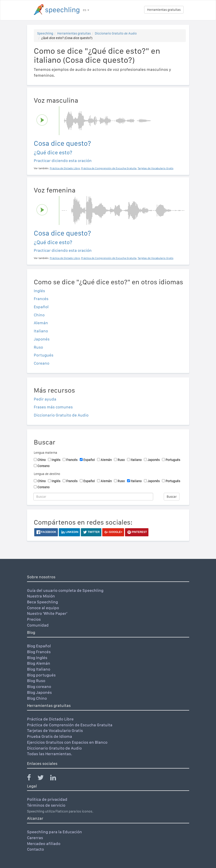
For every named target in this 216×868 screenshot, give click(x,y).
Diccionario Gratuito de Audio (116, 33)
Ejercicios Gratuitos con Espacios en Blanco (67, 742)
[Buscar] (93, 497)
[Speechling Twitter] (43, 779)
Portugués (44, 355)
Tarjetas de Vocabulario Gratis (55, 730)
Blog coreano (39, 686)
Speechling (45, 33)
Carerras (35, 838)
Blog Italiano (39, 669)
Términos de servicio (46, 805)
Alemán (41, 323)
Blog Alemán (39, 663)
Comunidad (38, 625)
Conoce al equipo (43, 608)
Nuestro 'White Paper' (47, 613)
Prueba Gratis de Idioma (50, 736)
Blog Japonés (39, 692)
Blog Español (39, 646)
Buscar (172, 497)
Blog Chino (37, 698)
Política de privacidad (47, 799)
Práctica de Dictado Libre (50, 719)
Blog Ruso (36, 681)
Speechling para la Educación (55, 832)
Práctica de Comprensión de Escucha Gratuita (70, 725)
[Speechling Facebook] (32, 779)
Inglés (39, 291)
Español (41, 307)
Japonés (42, 339)
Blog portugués (41, 675)
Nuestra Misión (41, 596)
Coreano (42, 363)
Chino (39, 315)
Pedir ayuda (45, 399)
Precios (34, 619)
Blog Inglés (37, 658)
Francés (41, 299)
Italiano (41, 331)
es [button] (86, 10)
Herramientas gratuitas (164, 10)
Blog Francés (39, 652)
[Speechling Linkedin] (56, 779)
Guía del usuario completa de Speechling (65, 590)
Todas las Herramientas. (50, 754)
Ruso (38, 347)
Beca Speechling (42, 602)
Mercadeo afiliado (44, 844)
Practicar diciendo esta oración (63, 161)
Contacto (35, 849)
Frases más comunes (53, 407)
